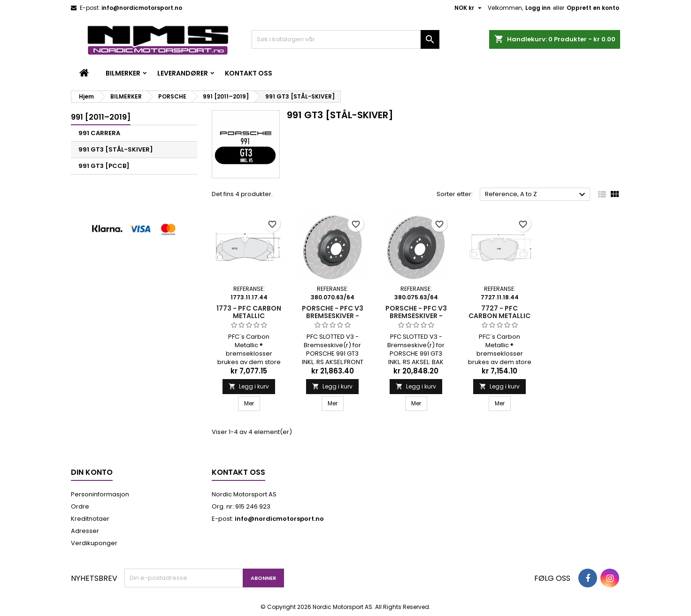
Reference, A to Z (536, 195)
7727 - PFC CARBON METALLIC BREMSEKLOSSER (499, 316)
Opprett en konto (593, 8)
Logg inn (538, 8)
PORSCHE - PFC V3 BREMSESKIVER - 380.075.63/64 (416, 316)
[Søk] (345, 39)
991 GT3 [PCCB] (104, 166)
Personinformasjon (100, 494)
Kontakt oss (249, 73)
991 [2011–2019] (101, 117)
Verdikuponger (94, 543)
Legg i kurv (249, 386)
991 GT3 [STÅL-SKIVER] (116, 149)
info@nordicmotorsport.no (142, 8)
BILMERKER (123, 73)
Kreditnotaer (90, 519)
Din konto (92, 472)
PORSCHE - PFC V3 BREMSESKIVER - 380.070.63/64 (333, 316)
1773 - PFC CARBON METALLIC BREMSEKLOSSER (249, 316)
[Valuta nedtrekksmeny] (469, 8)
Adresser (85, 531)
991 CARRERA (99, 133)
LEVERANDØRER (183, 73)
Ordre (80, 506)
